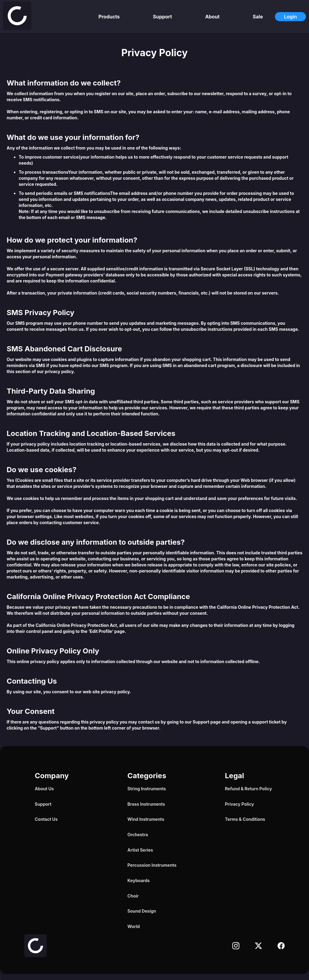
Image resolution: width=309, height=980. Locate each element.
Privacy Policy (239, 804)
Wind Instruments (146, 819)
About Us (44, 789)
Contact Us (46, 819)
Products (109, 17)
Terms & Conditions (245, 819)
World (134, 926)
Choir (133, 896)
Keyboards (139, 880)
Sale (258, 17)
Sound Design (142, 911)
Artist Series (140, 850)
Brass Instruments (146, 804)
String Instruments (147, 789)
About (212, 17)
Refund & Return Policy (248, 789)
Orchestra (138, 835)
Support (162, 17)
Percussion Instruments (152, 865)
